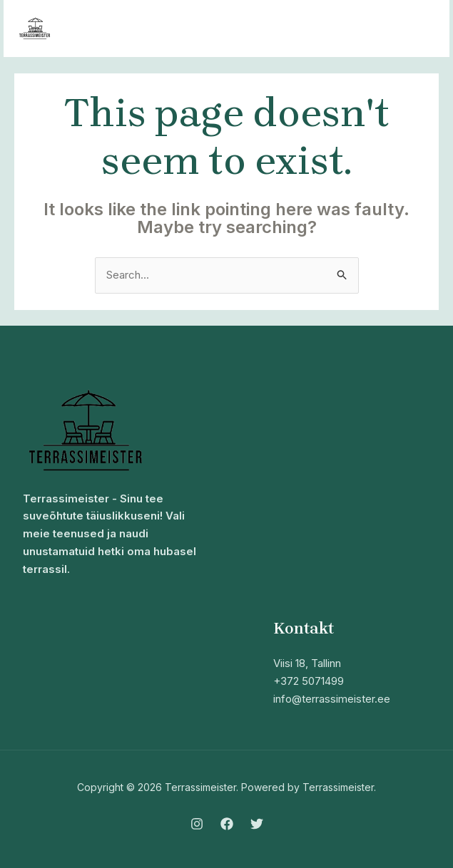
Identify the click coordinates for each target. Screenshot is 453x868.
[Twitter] (257, 824)
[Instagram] (197, 824)
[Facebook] (227, 824)
